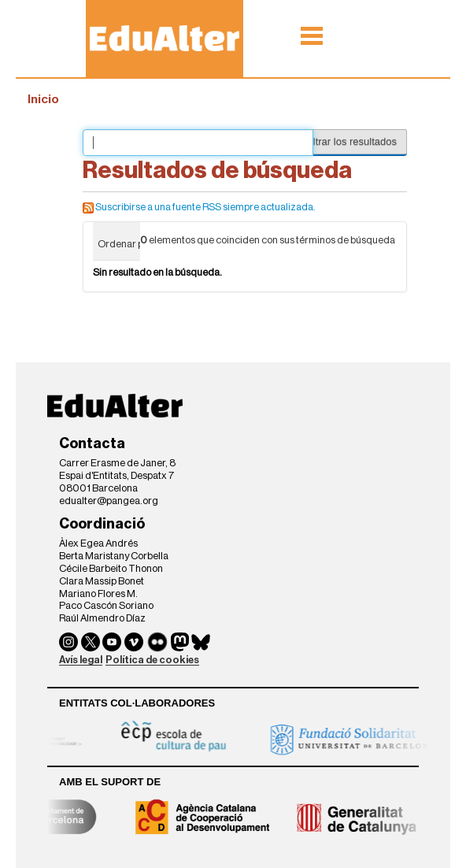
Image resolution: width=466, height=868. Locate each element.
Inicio (43, 99)
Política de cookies (152, 660)
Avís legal (81, 660)
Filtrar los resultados (351, 141)
